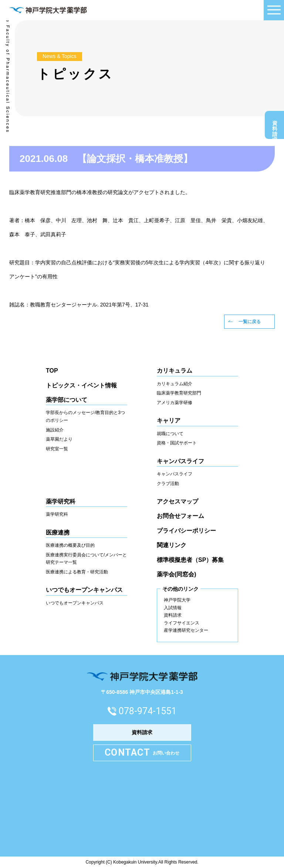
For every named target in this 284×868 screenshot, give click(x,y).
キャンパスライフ (175, 474)
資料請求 (275, 127)
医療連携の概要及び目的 (70, 545)
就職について (170, 434)
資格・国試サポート (177, 443)
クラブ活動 (168, 484)
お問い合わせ (142, 753)
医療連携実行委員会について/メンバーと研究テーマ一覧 (86, 559)
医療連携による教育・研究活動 (77, 572)
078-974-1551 (148, 711)
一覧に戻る (250, 322)
